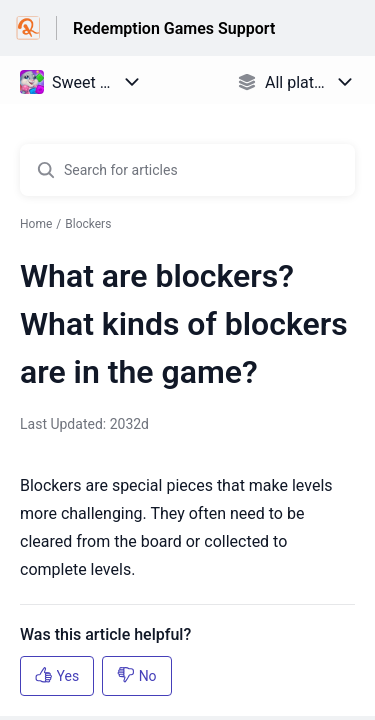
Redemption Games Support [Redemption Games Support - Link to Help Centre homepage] (174, 28)
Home (36, 224)
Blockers (88, 224)
